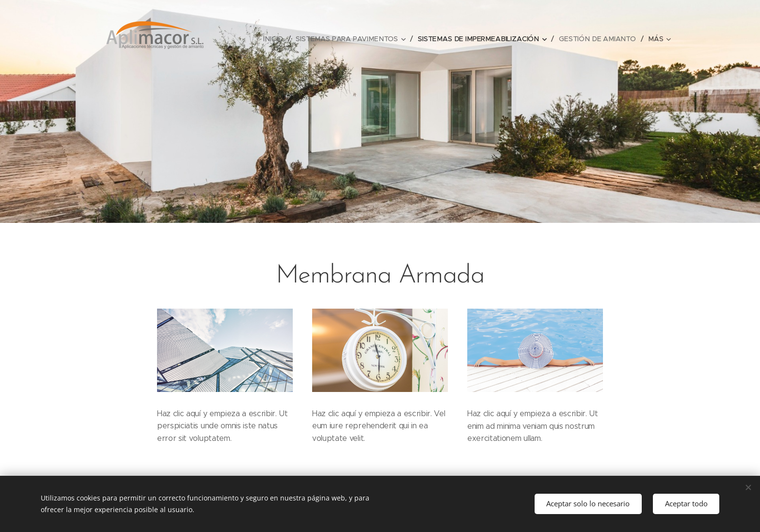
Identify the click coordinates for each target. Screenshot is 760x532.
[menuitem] (281, 39)
